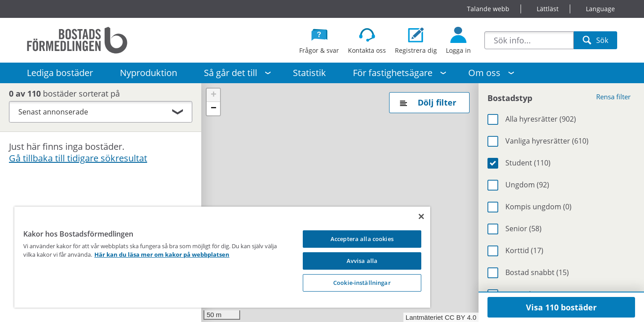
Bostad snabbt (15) (537, 272)
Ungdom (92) (527, 185)
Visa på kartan (172, 150)
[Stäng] (379, 216)
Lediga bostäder (60, 73)
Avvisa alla (326, 261)
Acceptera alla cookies (326, 239)
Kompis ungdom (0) (538, 207)
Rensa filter (613, 97)
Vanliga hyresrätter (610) (547, 141)
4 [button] (391, 206)
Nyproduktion (148, 73)
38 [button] (312, 152)
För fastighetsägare (393, 73)
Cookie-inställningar (326, 283)
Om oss (484, 73)
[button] (213, 95)
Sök (595, 42)
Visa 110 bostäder (561, 307)
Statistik (309, 73)
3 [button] (353, 181)
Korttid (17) (524, 250)
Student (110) (528, 163)
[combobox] (529, 40)
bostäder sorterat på (69, 93)
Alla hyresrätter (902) (541, 119)
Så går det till (231, 73)
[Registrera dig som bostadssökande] (416, 40)
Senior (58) (523, 229)
